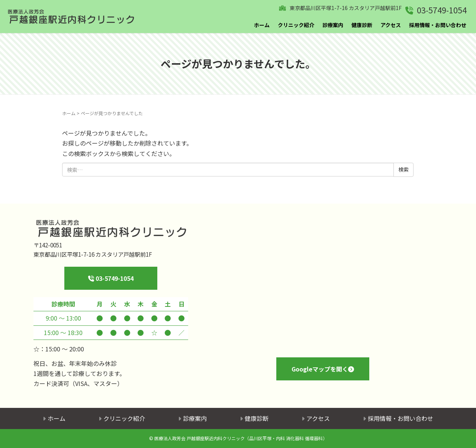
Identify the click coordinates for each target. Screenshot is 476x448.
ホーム (262, 25)
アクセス (391, 25)
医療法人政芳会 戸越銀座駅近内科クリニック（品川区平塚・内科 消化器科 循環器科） (241, 438)
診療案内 (333, 25)
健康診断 (362, 25)
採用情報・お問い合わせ (438, 25)
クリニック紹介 (296, 25)
